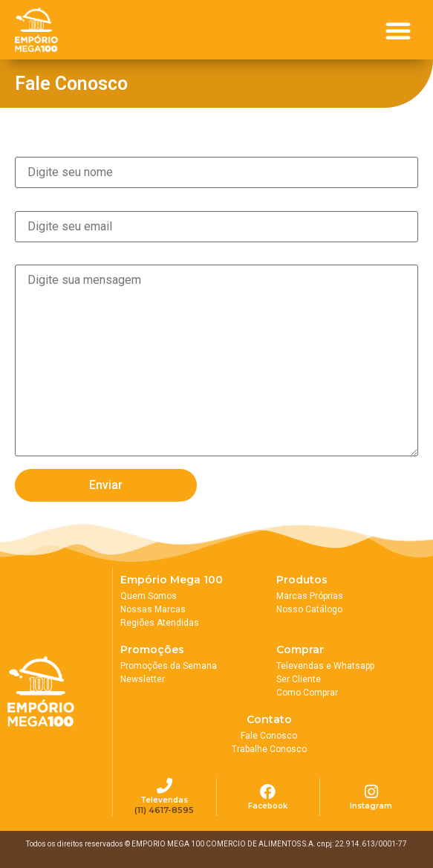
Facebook (268, 806)
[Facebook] (268, 792)
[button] (398, 30)
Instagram (371, 806)
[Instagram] (371, 792)
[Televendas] (165, 786)
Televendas (164, 800)
